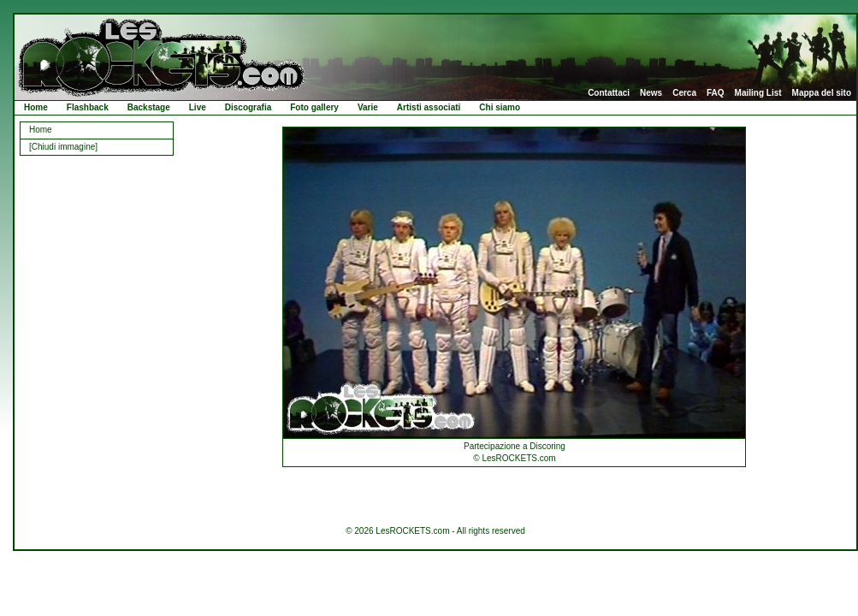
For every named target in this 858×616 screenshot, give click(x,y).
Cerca (684, 93)
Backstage (149, 107)
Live (198, 107)
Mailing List (758, 93)
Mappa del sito (822, 93)
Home (36, 107)
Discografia (248, 107)
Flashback (88, 107)
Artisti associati (429, 107)
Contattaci (609, 93)
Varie (368, 107)
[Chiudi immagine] (63, 147)
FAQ (716, 93)
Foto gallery (314, 107)
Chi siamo (500, 107)
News (651, 93)
